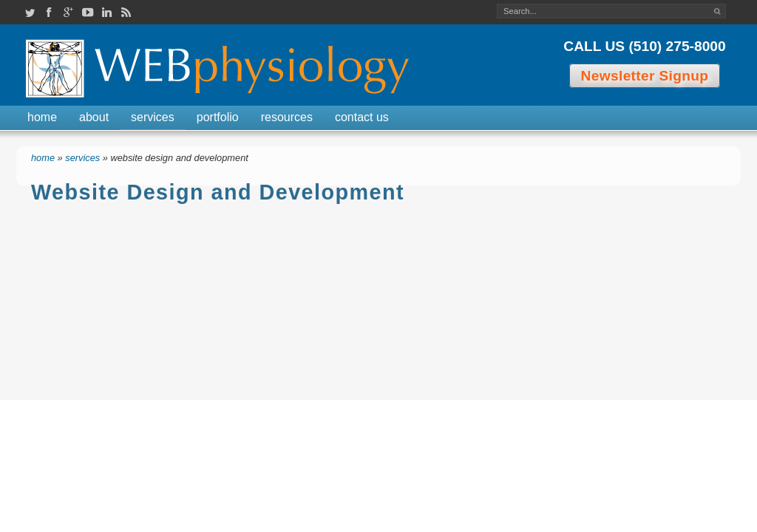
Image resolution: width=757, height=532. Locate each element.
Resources (287, 117)
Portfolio (218, 117)
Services (153, 117)
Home (42, 117)
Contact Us (362, 117)
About (94, 117)
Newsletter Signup (645, 76)
